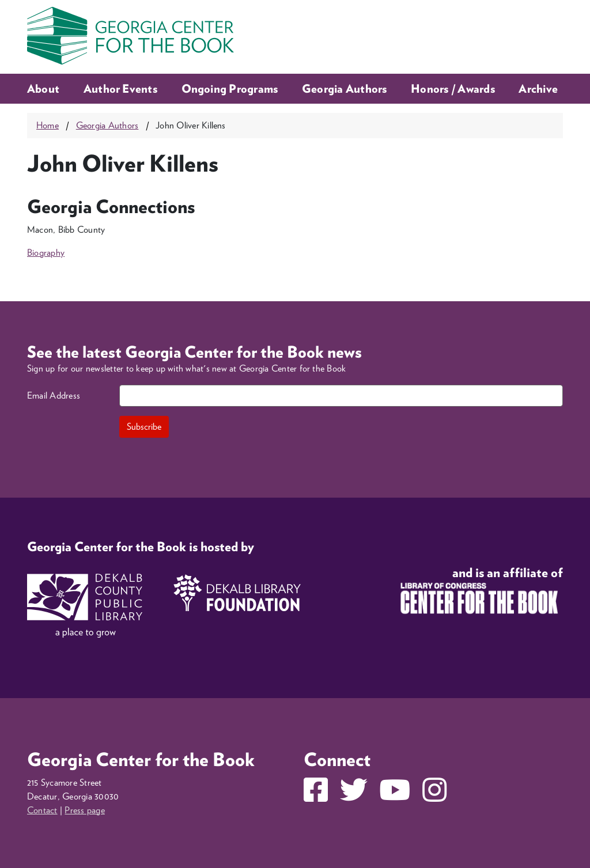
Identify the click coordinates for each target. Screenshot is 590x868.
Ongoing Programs (230, 89)
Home (48, 125)
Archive (538, 89)
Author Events (120, 89)
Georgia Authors (345, 89)
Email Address (54, 395)
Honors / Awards (453, 89)
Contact (42, 810)
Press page (84, 810)
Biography (46, 253)
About (43, 89)
